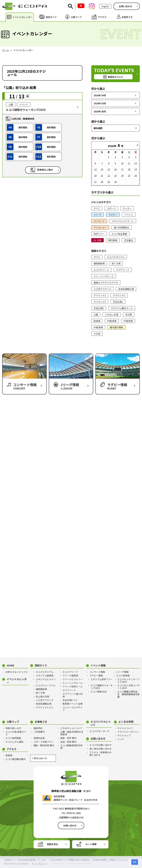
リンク (121, 739)
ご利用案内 (39, 732)
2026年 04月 (100, 95)
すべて (97, 208)
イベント (129, 215)
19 (136, 169)
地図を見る (52, 844)
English (105, 6)
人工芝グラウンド (102, 289)
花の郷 (129, 315)
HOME (10, 665)
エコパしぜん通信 (14, 742)
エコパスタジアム (116, 257)
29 (109, 182)
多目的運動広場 (126, 289)
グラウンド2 (119, 295)
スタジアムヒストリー (46, 681)
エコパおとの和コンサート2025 (128, 687)
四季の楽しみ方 (13, 728)
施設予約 (38, 728)
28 (102, 182)
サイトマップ (124, 735)
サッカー (127, 208)
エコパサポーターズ (99, 731)
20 (95, 175)
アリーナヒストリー (73, 679)
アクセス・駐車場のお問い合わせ (100, 754)
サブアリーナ (123, 270)
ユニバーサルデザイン (73, 709)
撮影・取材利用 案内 (44, 745)
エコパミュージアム (46, 685)
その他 (97, 334)
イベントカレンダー (17, 681)
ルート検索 (91, 844)
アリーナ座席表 (70, 675)
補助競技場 (99, 263)
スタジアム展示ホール (122, 308)
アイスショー (100, 227)
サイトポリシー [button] (39, 864)
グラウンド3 (100, 302)
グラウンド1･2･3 (44, 707)
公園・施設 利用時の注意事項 (72, 733)
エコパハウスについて (101, 723)
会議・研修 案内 (68, 742)
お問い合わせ (125, 6)
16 (116, 169)
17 (122, 169)
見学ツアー (99, 234)
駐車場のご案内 (45, 170)
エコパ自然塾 (123, 675)
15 (109, 169)
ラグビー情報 (96, 675)
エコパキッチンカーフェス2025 (128, 681)
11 (129, 163)
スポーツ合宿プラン (44, 742)
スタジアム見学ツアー (102, 679)
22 (109, 175)
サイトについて (125, 728)
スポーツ (111, 208)
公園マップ (13, 722)
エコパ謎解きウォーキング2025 (102, 687)
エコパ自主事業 (119, 234)
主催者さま (41, 722)
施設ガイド (41, 665)
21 (102, 175)
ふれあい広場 (112, 315)
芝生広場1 (118, 302)
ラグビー (113, 215)
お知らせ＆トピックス (17, 672)
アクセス (12, 749)
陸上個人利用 (42, 696)
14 (102, 169)
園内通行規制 (116, 327)
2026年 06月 (100, 111)
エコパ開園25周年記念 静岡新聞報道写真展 (128, 694)
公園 (96, 315)
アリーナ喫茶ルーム (73, 686)
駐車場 (97, 321)
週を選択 (98, 128)
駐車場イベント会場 (73, 704)
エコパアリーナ (101, 270)
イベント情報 (98, 665)
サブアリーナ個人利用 (73, 695)
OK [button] (135, 862)
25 (129, 175)
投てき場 (116, 263)
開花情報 (113, 240)
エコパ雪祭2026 (99, 692)
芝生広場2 (99, 308)
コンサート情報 (97, 672)
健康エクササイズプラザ (106, 283)
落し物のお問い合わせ (101, 749)
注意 (99, 240)
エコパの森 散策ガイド (16, 733)
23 (116, 175)
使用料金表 (39, 738)
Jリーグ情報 (122, 672)
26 (136, 175)
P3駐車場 (128, 321)
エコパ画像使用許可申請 (71, 747)
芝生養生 (129, 240)
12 (136, 163)
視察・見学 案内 (68, 738)
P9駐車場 (112, 321)
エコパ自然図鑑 (13, 738)
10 (122, 163)
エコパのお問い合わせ (101, 745)
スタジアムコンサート (123, 221)
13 (95, 169)
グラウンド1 (100, 295)
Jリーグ (98, 215)
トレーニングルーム (104, 276)
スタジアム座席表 (45, 675)
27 (95, 182)
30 (116, 182)
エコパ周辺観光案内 (16, 759)
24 (122, 175)
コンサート (99, 221)
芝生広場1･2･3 (70, 700)
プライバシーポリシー (128, 732)
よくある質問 (126, 722)
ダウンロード (40, 758)
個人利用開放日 (121, 227)
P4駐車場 (98, 327)
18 (129, 169)
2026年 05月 (100, 103)
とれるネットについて (71, 728)
